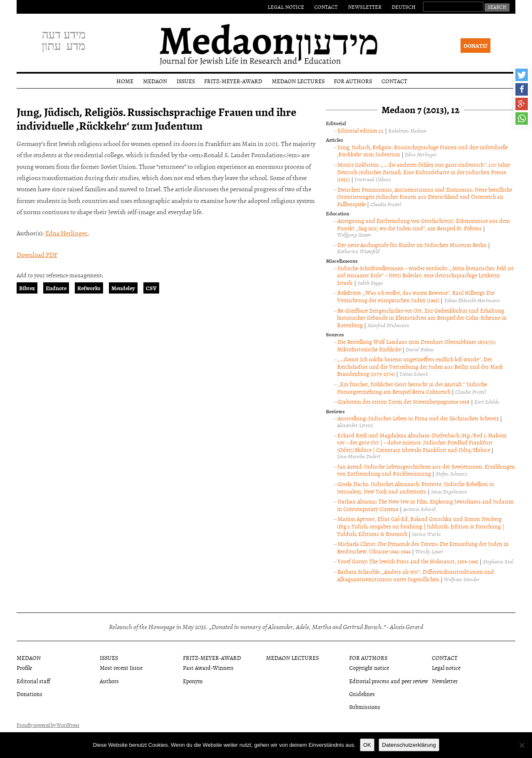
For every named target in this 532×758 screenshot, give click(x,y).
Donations (30, 694)
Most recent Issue (121, 668)
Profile (24, 668)
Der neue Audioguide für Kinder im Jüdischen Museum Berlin (412, 245)
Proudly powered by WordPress (48, 725)
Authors (109, 681)
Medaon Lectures (298, 81)
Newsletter (365, 7)
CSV (151, 288)
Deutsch (404, 7)
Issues (186, 81)
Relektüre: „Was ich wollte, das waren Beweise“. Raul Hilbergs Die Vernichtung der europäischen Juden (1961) (416, 296)
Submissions (365, 707)
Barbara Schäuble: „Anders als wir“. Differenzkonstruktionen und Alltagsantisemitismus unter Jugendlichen (416, 575)
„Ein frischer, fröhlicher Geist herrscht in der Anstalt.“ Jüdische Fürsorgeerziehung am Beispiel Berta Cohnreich (412, 388)
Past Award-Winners (208, 668)
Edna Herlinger (66, 233)
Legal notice (286, 7)
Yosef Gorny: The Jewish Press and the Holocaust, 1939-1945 (408, 561)
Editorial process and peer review (389, 681)
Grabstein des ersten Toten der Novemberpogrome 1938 (404, 401)
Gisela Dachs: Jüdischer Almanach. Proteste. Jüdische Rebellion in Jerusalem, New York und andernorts (416, 488)
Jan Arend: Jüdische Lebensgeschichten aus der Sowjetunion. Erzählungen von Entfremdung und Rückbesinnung (426, 470)
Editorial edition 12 (361, 130)
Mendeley (123, 288)
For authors (353, 81)
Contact (326, 7)
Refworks (89, 288)
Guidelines (362, 694)
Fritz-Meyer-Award (233, 81)
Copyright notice (369, 668)
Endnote (56, 288)
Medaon (155, 81)
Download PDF (37, 254)
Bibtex (27, 288)
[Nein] (522, 745)
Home (125, 81)
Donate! (475, 46)
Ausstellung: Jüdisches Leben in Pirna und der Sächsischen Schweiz (418, 418)
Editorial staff (33, 681)
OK (367, 745)
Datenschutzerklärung (409, 745)
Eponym (193, 681)
